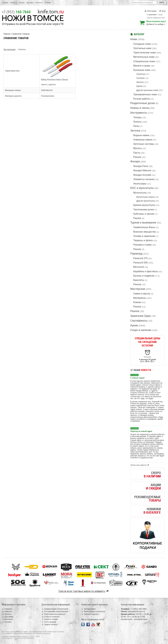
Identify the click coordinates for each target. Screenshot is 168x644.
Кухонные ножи (142, 70)
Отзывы (48, 3)
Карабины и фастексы (146, 271)
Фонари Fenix (141, 166)
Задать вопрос (49, 624)
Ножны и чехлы (140, 108)
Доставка (30, 3)
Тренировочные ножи (145, 94)
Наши (141, 370)
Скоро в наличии (141, 330)
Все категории (10, 49)
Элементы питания (144, 179)
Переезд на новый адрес (141, 431)
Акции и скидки (50, 619)
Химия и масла (142, 294)
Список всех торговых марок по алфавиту (84, 591)
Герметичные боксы (144, 227)
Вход (162, 11)
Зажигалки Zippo (141, 316)
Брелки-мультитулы (144, 205)
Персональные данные (53, 614)
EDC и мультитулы (142, 188)
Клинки (137, 302)
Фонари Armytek (142, 175)
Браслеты (139, 280)
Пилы (136, 126)
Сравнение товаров (21, 34)
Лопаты (137, 122)
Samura (140, 82)
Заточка (135, 131)
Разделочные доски (143, 103)
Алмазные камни (143, 140)
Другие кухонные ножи (147, 90)
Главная (5, 3)
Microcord (139, 267)
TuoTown (141, 78)
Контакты (39, 3)
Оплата (22, 3)
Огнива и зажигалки (144, 236)
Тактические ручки (144, 210)
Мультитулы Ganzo (146, 197)
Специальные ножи (144, 61)
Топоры (137, 117)
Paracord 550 (141, 263)
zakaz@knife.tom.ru (136, 611)
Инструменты (139, 113)
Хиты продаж (49, 622)
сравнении (152, 15)
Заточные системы (144, 144)
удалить (52, 84)
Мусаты (138, 148)
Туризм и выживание (143, 223)
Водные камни (141, 135)
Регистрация (151, 11)
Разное (137, 157)
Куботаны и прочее (144, 214)
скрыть (44, 84)
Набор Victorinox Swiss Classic (55, 80)
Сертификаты (139, 321)
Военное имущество (145, 232)
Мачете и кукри (142, 66)
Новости (13, 3)
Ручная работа (141, 99)
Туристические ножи (145, 53)
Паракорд (136, 254)
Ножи (134, 39)
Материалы (140, 298)
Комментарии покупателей (55, 609)
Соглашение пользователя (55, 611)
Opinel (139, 86)
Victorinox (141, 74)
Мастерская (138, 289)
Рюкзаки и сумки (143, 245)
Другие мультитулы (146, 201)
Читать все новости (140, 465)
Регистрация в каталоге (93, 611)
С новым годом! (138, 378)
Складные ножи (142, 44)
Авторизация (88, 609)
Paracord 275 (141, 258)
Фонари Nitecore (142, 170)
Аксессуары (140, 184)
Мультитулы (140, 193)
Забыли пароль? (90, 614)
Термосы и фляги (143, 240)
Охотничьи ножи (142, 48)
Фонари (135, 161)
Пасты (137, 153)
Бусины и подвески (144, 276)
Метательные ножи (144, 57)
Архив (134, 325)
